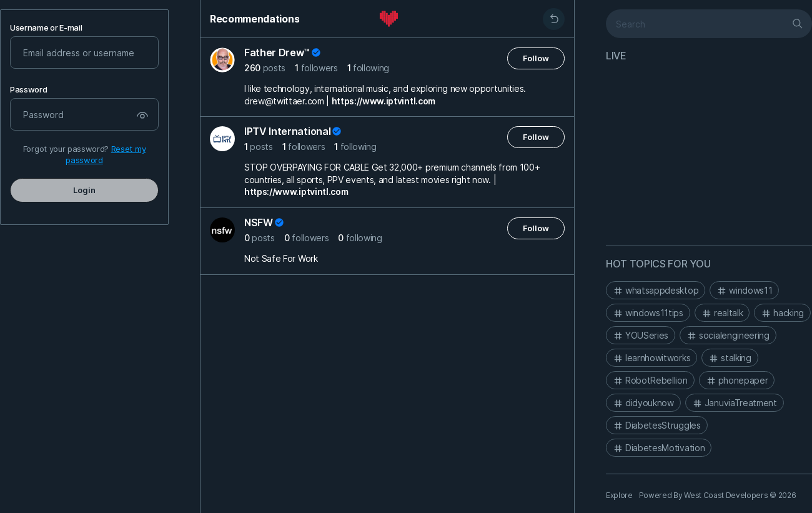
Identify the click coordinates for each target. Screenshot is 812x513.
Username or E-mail (46, 28)
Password (28, 90)
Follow (536, 58)
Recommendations (255, 19)
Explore (619, 495)
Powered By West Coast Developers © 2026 (718, 495)
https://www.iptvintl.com (384, 101)
